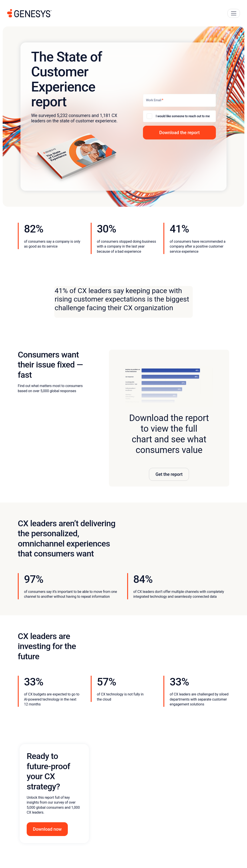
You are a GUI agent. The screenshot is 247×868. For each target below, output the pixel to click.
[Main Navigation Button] (234, 13)
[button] (179, 133)
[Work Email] (179, 100)
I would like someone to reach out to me (183, 116)
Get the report (169, 474)
